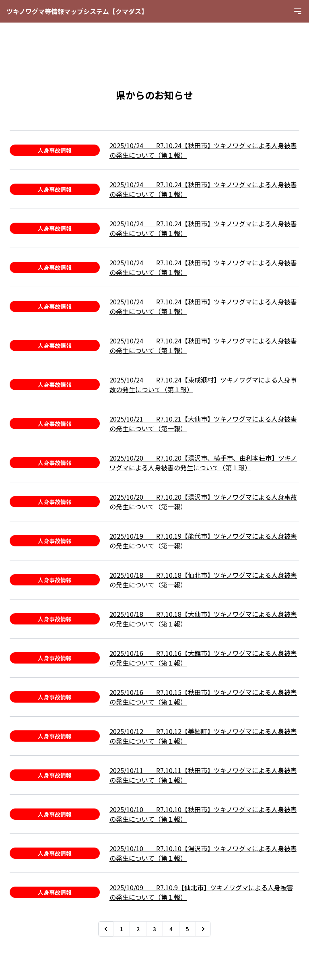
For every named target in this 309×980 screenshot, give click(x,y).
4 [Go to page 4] (171, 929)
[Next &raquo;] (203, 929)
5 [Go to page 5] (187, 929)
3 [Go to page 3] (154, 929)
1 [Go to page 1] (122, 929)
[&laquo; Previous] (106, 929)
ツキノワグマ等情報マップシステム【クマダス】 (77, 11)
